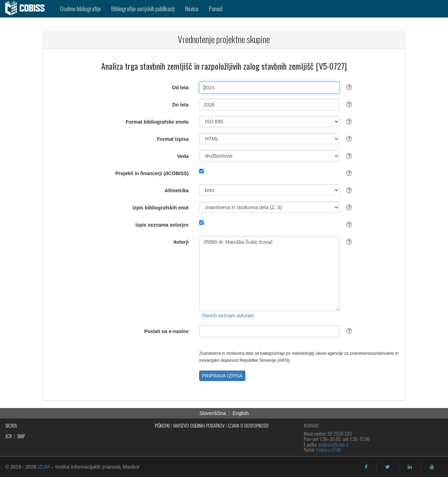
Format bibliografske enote (157, 122)
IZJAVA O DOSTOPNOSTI (248, 425)
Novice (192, 9)
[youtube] (432, 467)
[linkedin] (410, 467)
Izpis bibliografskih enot (161, 208)
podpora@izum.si (334, 444)
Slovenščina (213, 413)
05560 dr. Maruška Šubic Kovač (269, 274)
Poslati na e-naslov (166, 331)
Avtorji (181, 242)
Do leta (180, 105)
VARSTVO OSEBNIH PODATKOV (199, 425)
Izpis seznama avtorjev (162, 225)
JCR (9, 436)
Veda (183, 156)
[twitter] (388, 467)
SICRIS (11, 425)
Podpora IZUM (328, 450)
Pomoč (216, 9)
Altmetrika (176, 191)
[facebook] (366, 467)
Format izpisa (173, 139)
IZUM (44, 467)
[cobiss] (27, 9)
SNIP (21, 436)
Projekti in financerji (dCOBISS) (152, 173)
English (240, 413)
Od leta (180, 88)
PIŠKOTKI (162, 425)
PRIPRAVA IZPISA (222, 376)
